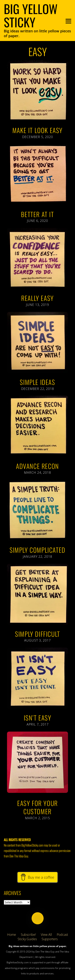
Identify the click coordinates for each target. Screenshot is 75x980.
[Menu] (68, 21)
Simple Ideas (37, 382)
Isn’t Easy (38, 718)
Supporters (50, 939)
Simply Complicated (37, 550)
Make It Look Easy (37, 130)
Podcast (62, 935)
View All (46, 935)
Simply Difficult (37, 634)
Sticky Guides (27, 939)
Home (12, 935)
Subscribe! (28, 935)
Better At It (37, 214)
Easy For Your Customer (37, 807)
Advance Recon (37, 466)
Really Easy (37, 298)
